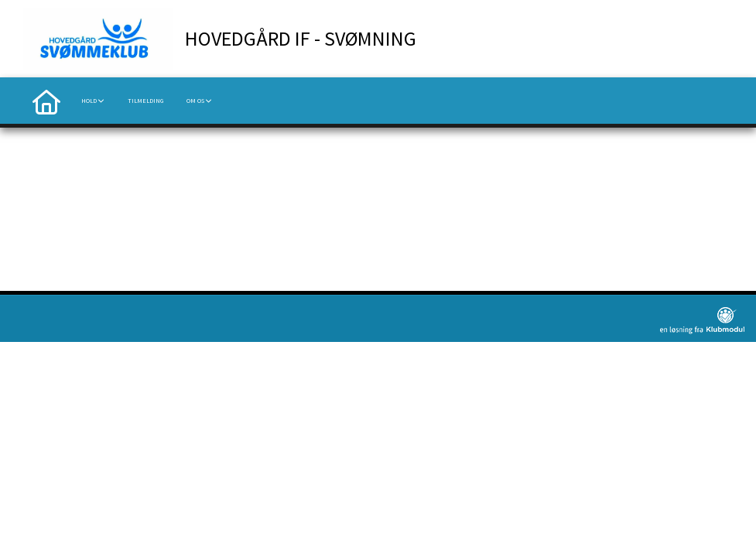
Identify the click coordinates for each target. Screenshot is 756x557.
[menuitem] (46, 101)
